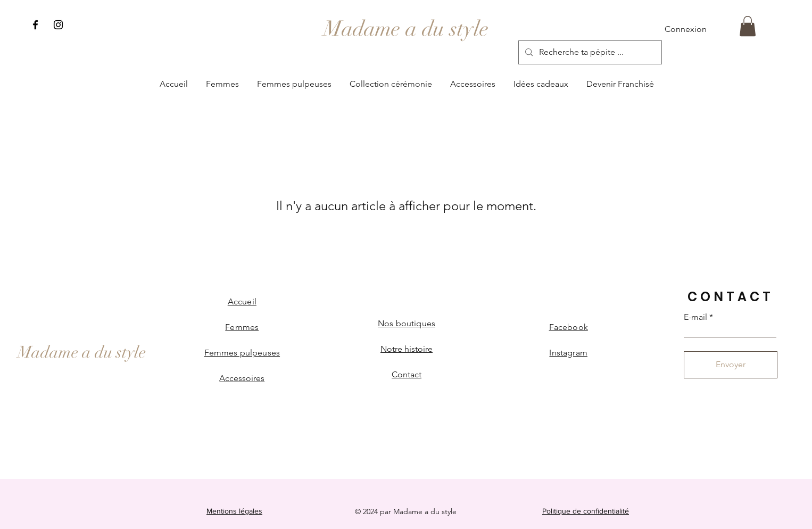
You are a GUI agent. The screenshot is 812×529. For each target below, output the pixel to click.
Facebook (569, 327)
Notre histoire (407, 349)
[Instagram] (58, 25)
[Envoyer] (731, 365)
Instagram (568, 353)
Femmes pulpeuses (242, 353)
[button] (748, 26)
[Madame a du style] (406, 29)
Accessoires (242, 378)
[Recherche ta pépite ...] (589, 52)
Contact (407, 374)
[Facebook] (35, 25)
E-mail (695, 317)
